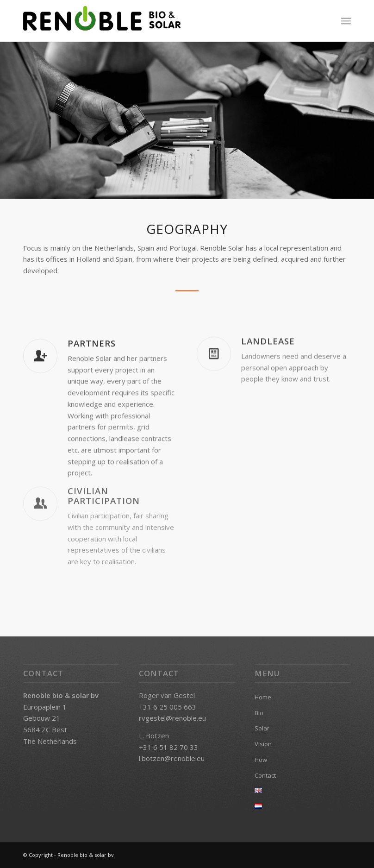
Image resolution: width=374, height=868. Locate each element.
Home (263, 697)
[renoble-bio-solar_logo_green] (102, 21)
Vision (263, 744)
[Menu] (346, 21)
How (261, 760)
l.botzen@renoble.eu (172, 758)
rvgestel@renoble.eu (172, 718)
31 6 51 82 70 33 (171, 747)
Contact (265, 775)
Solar (262, 728)
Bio (259, 713)
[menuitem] (346, 21)
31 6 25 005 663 (170, 707)
